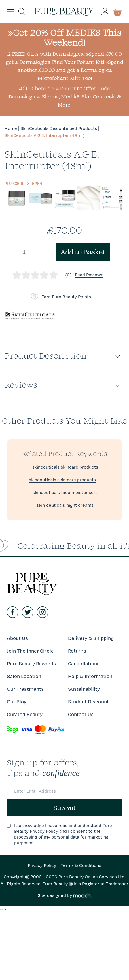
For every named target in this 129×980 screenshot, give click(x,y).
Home (11, 128)
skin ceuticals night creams (65, 505)
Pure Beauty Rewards (31, 663)
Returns (77, 651)
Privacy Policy (42, 865)
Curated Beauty (25, 714)
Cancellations (84, 663)
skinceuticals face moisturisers (65, 492)
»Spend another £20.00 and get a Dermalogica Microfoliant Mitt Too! (71, 70)
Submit (64, 808)
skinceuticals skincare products (65, 467)
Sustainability (84, 689)
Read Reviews (89, 275)
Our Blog (17, 702)
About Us (17, 638)
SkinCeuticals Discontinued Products (59, 128)
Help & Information (90, 676)
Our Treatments (25, 689)
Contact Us (81, 714)
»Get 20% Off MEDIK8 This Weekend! (65, 37)
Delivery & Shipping (91, 638)
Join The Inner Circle (30, 651)
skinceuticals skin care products (62, 480)
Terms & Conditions (81, 865)
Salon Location (24, 676)
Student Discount (88, 702)
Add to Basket (83, 252)
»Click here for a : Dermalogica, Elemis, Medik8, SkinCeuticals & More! (65, 97)
